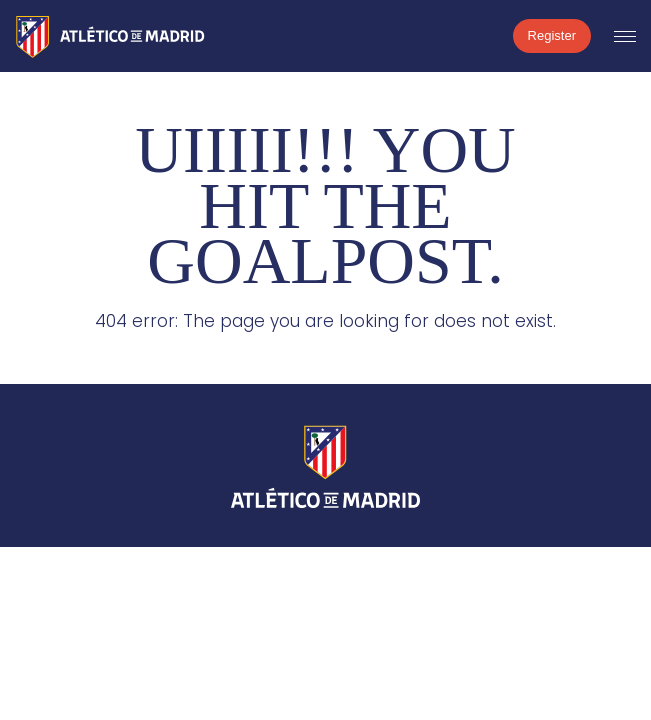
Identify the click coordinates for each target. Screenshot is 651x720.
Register (552, 35)
